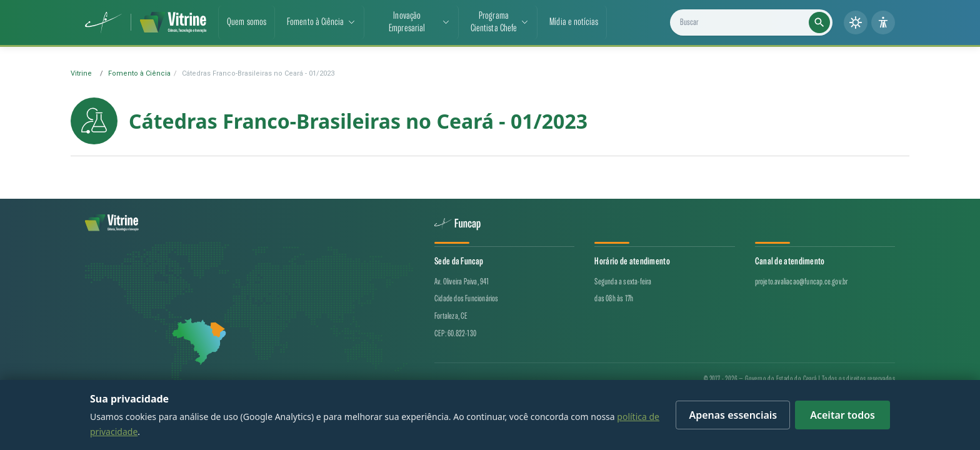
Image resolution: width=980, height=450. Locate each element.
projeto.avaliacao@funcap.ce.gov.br (802, 282)
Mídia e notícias (574, 22)
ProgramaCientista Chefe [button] (494, 22)
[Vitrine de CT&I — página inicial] (173, 22)
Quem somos (247, 22)
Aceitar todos (842, 415)
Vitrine (81, 73)
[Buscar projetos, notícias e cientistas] (756, 22)
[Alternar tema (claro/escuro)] (856, 22)
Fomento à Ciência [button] (315, 22)
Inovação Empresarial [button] (407, 22)
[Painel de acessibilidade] (883, 22)
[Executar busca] (819, 22)
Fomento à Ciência (139, 73)
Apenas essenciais (733, 415)
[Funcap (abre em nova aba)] (103, 22)
